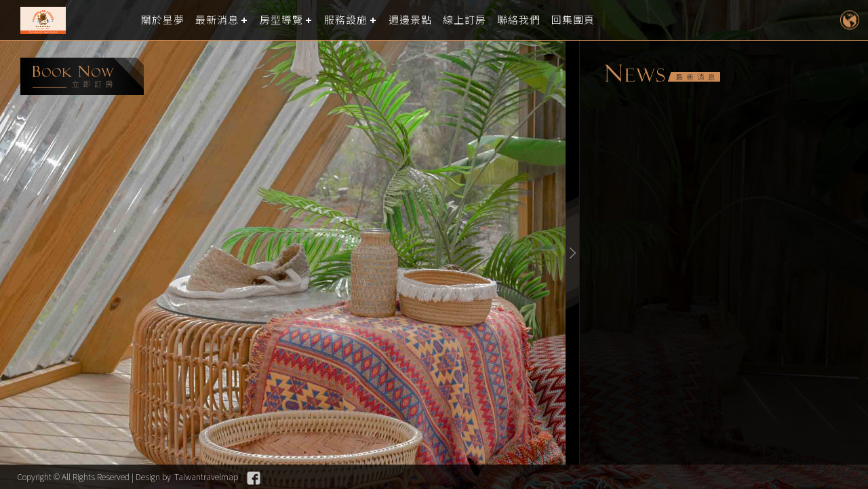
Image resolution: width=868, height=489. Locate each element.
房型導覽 (281, 20)
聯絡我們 (519, 20)
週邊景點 (410, 20)
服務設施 (346, 20)
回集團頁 (573, 20)
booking (82, 76)
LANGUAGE (849, 20)
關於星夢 (163, 20)
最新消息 (217, 20)
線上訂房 (465, 20)
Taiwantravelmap (206, 476)
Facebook (254, 478)
